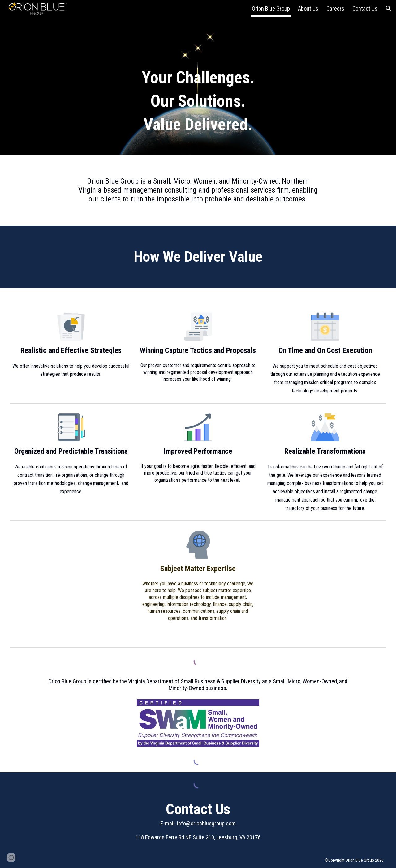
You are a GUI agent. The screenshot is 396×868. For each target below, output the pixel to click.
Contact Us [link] (365, 9)
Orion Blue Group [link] (271, 9)
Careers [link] (335, 9)
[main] (198, 77)
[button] (389, 9)
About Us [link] (308, 9)
